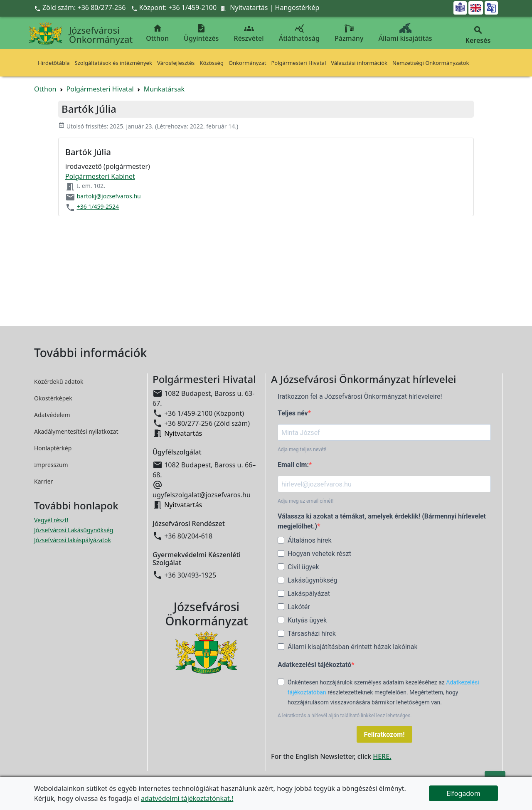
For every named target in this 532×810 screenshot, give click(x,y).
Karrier (43, 481)
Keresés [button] (478, 35)
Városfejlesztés (176, 63)
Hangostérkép (297, 7)
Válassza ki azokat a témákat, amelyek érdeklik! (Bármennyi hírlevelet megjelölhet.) (382, 521)
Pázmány (349, 33)
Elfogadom (463, 793)
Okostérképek (53, 398)
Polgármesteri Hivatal (298, 63)
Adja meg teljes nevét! (302, 449)
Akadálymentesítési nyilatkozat (76, 431)
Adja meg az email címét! (305, 501)
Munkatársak (164, 89)
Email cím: (293, 465)
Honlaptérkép (53, 448)
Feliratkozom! (384, 735)
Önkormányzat (248, 63)
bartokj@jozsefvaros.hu (109, 196)
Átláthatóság (299, 33)
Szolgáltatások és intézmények (113, 63)
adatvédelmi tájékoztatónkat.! (187, 798)
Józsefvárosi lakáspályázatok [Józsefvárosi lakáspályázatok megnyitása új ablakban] (73, 540)
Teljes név (293, 413)
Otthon (157, 33)
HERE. (382, 756)
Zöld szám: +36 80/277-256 (81, 7)
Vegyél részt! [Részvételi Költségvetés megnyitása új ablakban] (51, 520)
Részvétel (249, 33)
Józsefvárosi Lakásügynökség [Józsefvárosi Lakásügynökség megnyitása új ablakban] (74, 530)
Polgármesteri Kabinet (100, 176)
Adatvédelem (52, 415)
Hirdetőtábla (54, 63)
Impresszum (51, 465)
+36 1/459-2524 (98, 206)
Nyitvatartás (249, 7)
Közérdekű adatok (59, 382)
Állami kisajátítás (405, 33)
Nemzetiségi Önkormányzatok (431, 63)
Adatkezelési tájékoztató (314, 665)
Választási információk (359, 63)
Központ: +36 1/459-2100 (178, 7)
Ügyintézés (201, 33)
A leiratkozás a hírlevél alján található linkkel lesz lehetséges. (345, 716)
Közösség (212, 63)
